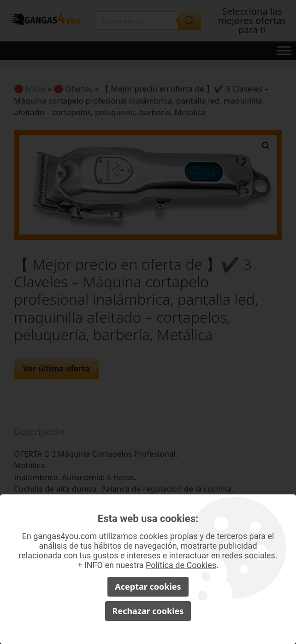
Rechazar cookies (148, 611)
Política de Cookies (181, 565)
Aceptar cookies (148, 586)
